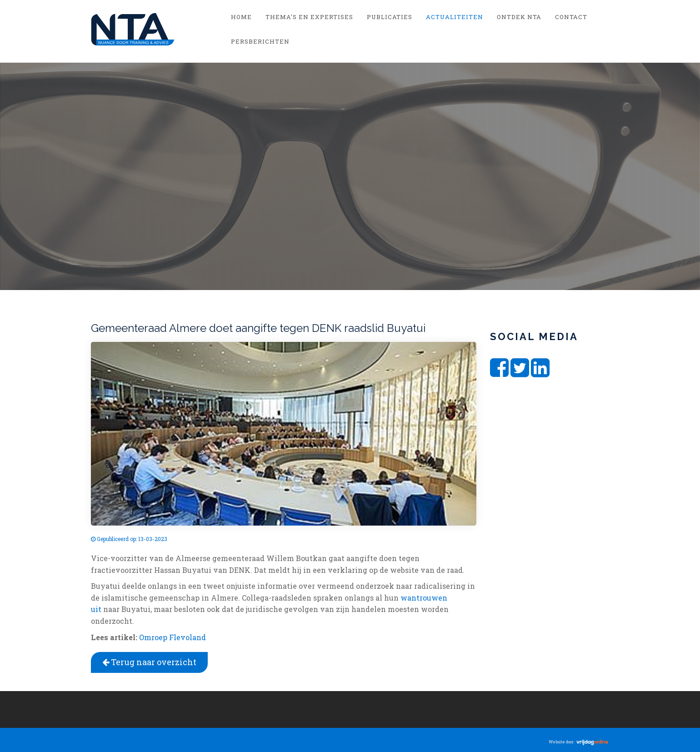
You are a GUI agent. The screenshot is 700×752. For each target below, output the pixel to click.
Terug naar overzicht (149, 662)
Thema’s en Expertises (309, 17)
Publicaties (390, 17)
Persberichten (260, 41)
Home (241, 17)
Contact (571, 17)
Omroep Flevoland (172, 637)
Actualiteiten (455, 17)
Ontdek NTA (519, 17)
